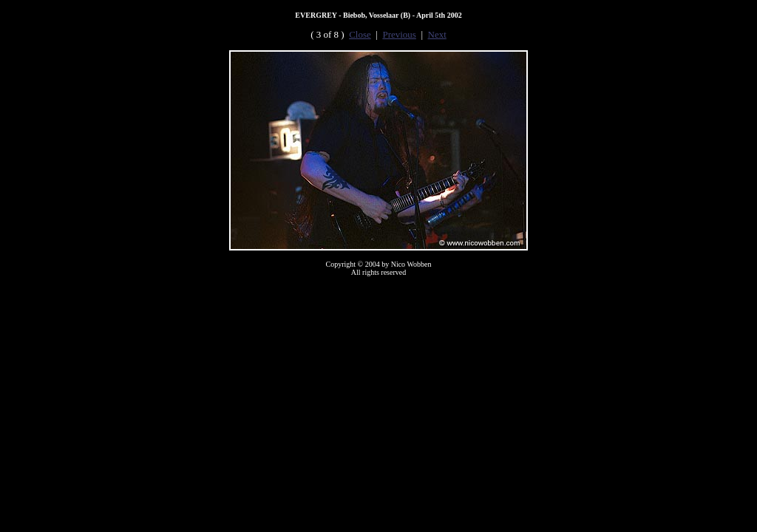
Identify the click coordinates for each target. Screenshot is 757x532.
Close (360, 34)
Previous (399, 34)
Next (437, 34)
